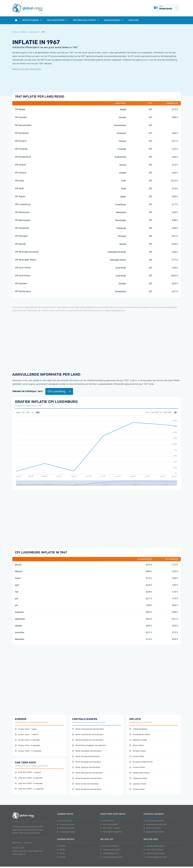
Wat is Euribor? (65, 821)
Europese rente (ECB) (154, 832)
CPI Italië (19, 188)
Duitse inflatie (137, 756)
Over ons (134, 20)
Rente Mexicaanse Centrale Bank (88, 773)
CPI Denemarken (23, 125)
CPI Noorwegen (23, 220)
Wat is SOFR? (107, 821)
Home (15, 32)
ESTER (61, 850)
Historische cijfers (86, 20)
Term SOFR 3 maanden (111, 832)
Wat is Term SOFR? (109, 824)
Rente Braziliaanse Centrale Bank (88, 740)
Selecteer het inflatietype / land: (28, 391)
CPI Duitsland (22, 133)
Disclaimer (17, 843)
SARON (61, 846)
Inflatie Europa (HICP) (154, 853)
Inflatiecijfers (58, 20)
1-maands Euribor (66, 824)
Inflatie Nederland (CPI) (111, 857)
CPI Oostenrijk (22, 228)
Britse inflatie (137, 745)
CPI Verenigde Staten (26, 260)
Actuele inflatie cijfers (154, 846)
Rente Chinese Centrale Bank (86, 756)
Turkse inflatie (137, 789)
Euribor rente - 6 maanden (28, 745)
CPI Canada (21, 117)
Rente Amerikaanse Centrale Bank (88, 729)
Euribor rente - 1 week (26, 729)
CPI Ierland (20, 165)
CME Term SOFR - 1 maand (28, 772)
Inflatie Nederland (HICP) (155, 857)
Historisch (34, 32)
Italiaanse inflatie (138, 778)
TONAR (61, 857)
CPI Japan (20, 196)
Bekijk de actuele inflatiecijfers (27, 69)
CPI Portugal (21, 236)
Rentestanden (32, 20)
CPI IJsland (21, 173)
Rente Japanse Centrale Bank (86, 767)
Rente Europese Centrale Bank (87, 762)
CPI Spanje (20, 244)
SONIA (61, 853)
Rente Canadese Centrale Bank (87, 751)
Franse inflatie (137, 767)
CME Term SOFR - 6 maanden (29, 783)
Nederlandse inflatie (139, 773)
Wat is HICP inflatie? (153, 850)
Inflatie (23, 32)
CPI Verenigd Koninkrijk (27, 252)
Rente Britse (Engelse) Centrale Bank (89, 745)
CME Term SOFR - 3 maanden (29, 778)
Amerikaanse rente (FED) (155, 824)
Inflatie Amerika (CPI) (111, 850)
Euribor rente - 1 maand (27, 735)
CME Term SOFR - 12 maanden (29, 789)
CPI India (19, 181)
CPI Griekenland (23, 157)
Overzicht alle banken (154, 821)
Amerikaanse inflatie (140, 735)
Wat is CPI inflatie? (109, 846)
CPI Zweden (21, 283)
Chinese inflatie (138, 751)
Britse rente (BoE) (152, 828)
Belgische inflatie (138, 740)
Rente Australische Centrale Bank (88, 735)
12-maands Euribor (66, 832)
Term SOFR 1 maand (110, 828)
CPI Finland (21, 141)
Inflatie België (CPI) (110, 853)
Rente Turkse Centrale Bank (85, 784)
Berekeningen (114, 20)
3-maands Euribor (66, 828)
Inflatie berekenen (139, 729)
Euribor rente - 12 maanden (28, 751)
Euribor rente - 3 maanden (28, 740)
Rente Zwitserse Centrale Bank (87, 789)
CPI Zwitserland (23, 291)
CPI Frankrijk (21, 149)
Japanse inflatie (138, 784)
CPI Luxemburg (23, 204)
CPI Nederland (22, 212)
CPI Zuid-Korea (23, 276)
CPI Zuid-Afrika (23, 268)
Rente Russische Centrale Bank (87, 778)
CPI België (20, 109)
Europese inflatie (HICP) (141, 762)
